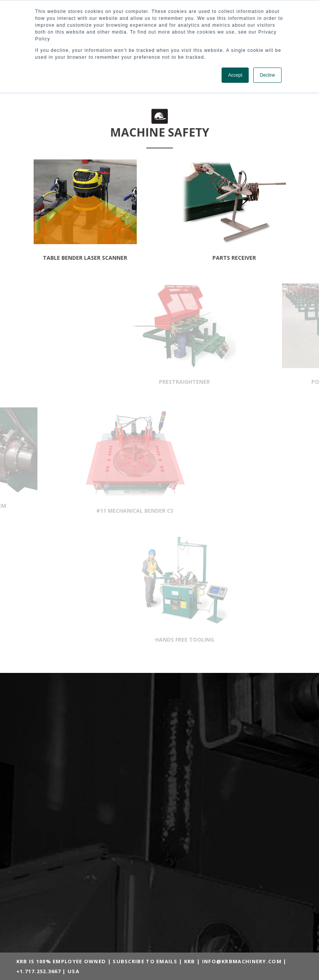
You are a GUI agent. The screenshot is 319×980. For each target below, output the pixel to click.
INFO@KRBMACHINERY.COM (242, 961)
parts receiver (234, 258)
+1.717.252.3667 (39, 971)
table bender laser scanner (85, 258)
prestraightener (231, 382)
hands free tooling (231, 640)
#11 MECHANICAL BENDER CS (88, 511)
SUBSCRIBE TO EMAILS (145, 961)
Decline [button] (267, 75)
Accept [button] (235, 75)
